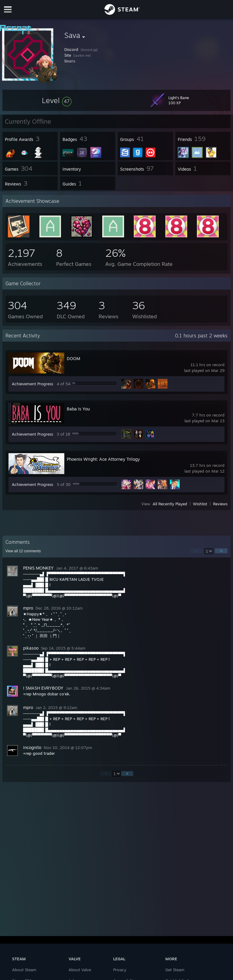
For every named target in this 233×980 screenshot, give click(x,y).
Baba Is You (78, 409)
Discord (71, 49)
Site (68, 55)
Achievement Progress (32, 384)
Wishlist (200, 504)
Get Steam (175, 970)
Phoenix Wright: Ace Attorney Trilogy (103, 459)
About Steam (24, 970)
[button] (57, 100)
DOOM (73, 358)
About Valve (80, 970)
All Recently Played (170, 504)
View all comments (23, 551)
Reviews (220, 504)
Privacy (120, 970)
